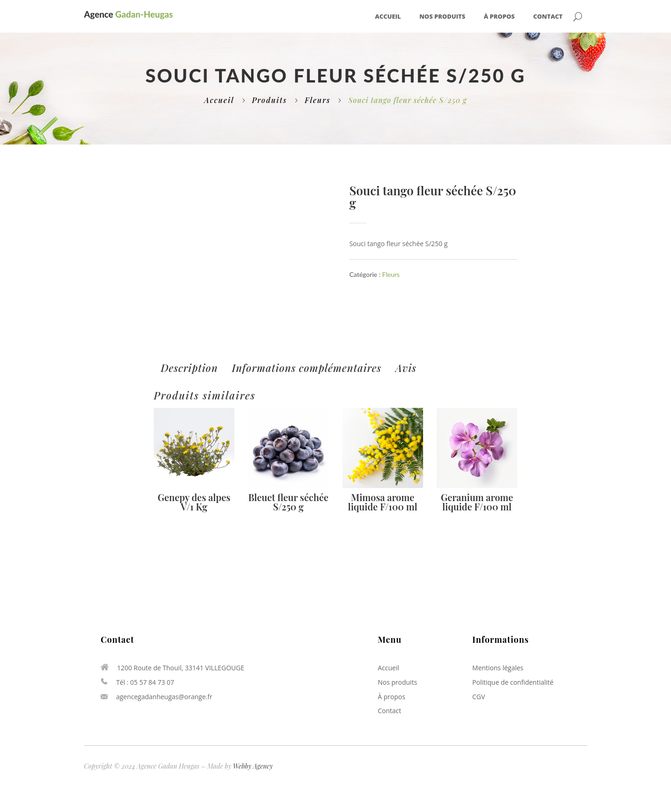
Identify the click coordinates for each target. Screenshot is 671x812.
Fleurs (318, 100)
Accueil (388, 17)
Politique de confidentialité (513, 682)
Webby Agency (253, 766)
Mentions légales (498, 668)
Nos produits (442, 17)
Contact (548, 17)
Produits (270, 100)
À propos (499, 17)
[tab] (189, 368)
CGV (479, 697)
